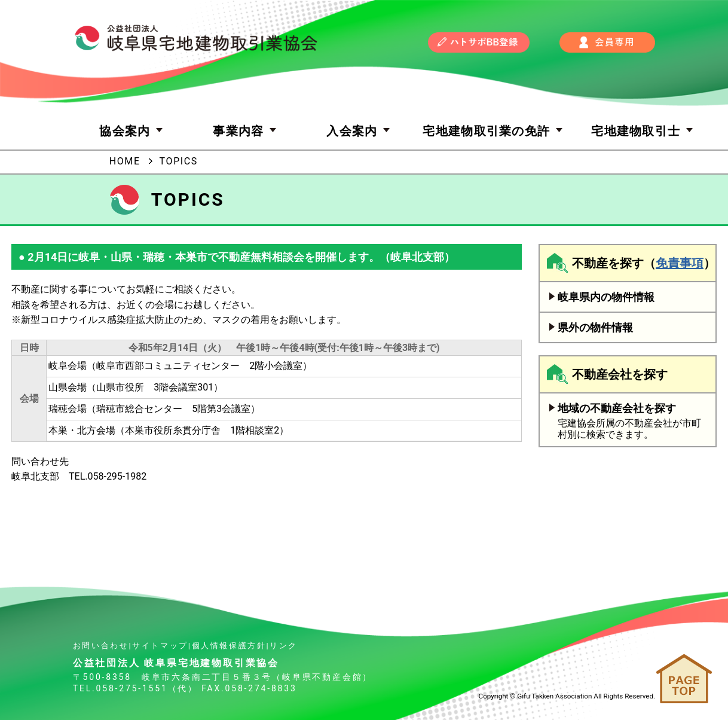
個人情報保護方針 (229, 646)
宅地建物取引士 (643, 131)
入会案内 (360, 131)
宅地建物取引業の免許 (494, 131)
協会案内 (132, 131)
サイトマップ (160, 646)
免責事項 (680, 263)
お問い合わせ (101, 646)
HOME (125, 161)
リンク (284, 646)
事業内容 (246, 131)
